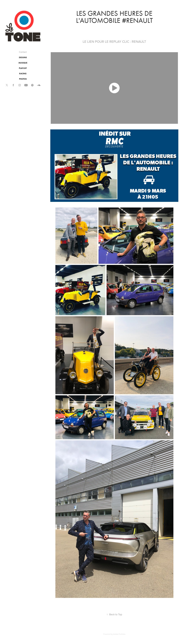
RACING (23, 74)
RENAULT (139, 41)
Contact (23, 52)
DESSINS (23, 57)
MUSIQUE (23, 63)
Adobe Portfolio (119, 634)
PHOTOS (23, 79)
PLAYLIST (23, 68)
